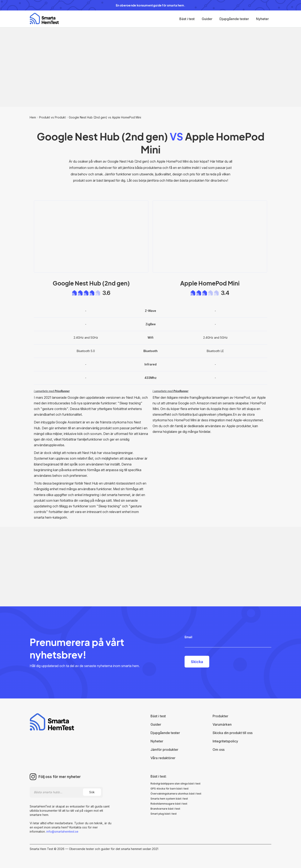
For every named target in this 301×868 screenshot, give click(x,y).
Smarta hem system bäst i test (169, 799)
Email (188, 637)
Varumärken (222, 724)
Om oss (219, 750)
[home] (44, 19)
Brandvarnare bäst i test (165, 809)
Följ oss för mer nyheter (60, 777)
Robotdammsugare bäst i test (169, 804)
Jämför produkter (164, 750)
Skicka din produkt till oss (233, 733)
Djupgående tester (234, 19)
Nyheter (262, 19)
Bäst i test (187, 19)
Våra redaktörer (163, 758)
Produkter (220, 716)
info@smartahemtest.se (62, 831)
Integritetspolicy (225, 741)
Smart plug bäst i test (164, 814)
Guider (207, 19)
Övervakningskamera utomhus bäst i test (176, 794)
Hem (33, 117)
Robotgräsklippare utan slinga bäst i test (175, 784)
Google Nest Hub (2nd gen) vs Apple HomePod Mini (105, 117)
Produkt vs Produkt (52, 117)
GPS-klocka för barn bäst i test (170, 789)
